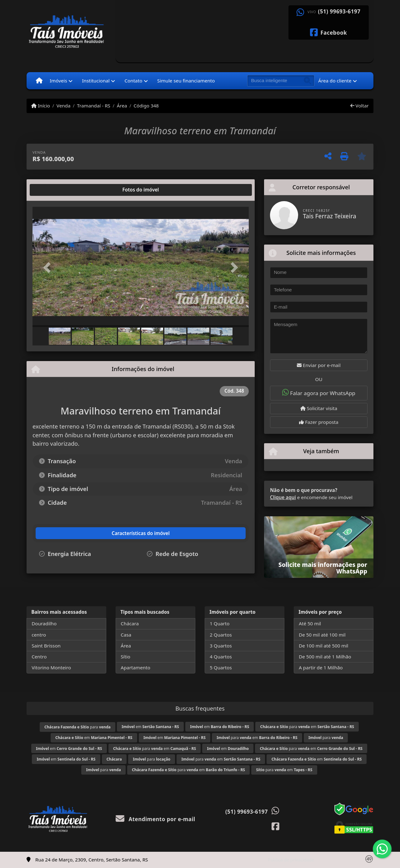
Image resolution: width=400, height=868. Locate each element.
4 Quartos (221, 657)
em (150, 727)
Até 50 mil (310, 623)
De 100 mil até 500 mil (323, 646)
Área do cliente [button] (335, 81)
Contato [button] (133, 81)
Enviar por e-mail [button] (319, 365)
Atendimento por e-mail (155, 819)
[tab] (53, 190)
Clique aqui (283, 497)
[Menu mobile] (39, 81)
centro (39, 635)
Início (41, 106)
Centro (39, 657)
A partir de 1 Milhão (321, 667)
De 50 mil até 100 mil (322, 635)
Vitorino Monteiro (51, 667)
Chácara (130, 623)
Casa (126, 635)
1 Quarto (220, 623)
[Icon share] (329, 32)
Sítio (125, 657)
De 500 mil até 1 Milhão (325, 657)
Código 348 (146, 106)
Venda (64, 106)
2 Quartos (221, 635)
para (77, 727)
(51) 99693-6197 (339, 12)
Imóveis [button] (58, 81)
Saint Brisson (46, 646)
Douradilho (44, 623)
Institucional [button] (96, 81)
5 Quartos (221, 667)
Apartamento (135, 667)
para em (307, 727)
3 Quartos (221, 646)
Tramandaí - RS (94, 106)
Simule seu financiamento (186, 81)
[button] (49, 268)
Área (122, 106)
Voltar (360, 106)
